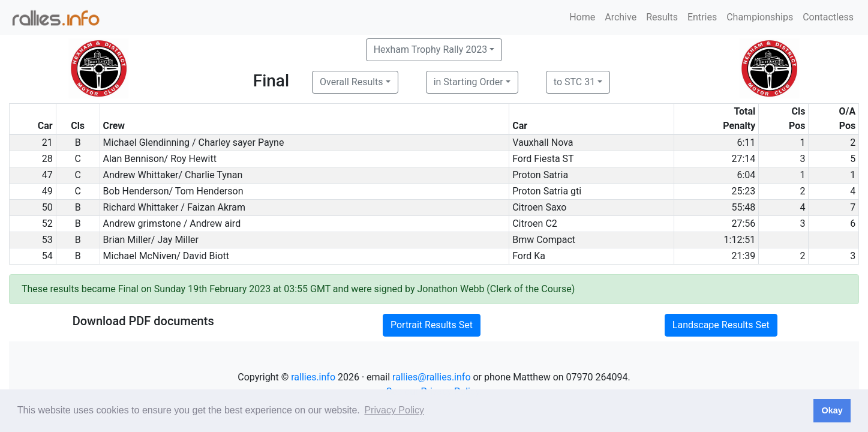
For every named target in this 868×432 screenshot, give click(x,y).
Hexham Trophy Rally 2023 (431, 49)
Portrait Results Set (432, 325)
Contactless (828, 17)
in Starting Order (468, 82)
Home (582, 17)
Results (662, 17)
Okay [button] (832, 410)
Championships (760, 17)
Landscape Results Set (721, 325)
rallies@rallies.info (431, 377)
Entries (702, 17)
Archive (621, 17)
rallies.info (313, 377)
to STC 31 (574, 82)
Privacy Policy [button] (394, 410)
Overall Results (352, 82)
